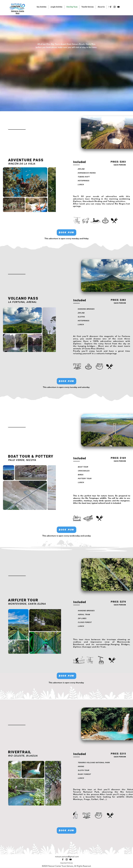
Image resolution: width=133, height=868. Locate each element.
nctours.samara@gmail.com (67, 857)
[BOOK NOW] (66, 232)
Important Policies (66, 863)
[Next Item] (51, 190)
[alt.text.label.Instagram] (115, 7)
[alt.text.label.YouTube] (118, 7)
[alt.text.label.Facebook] (111, 7)
